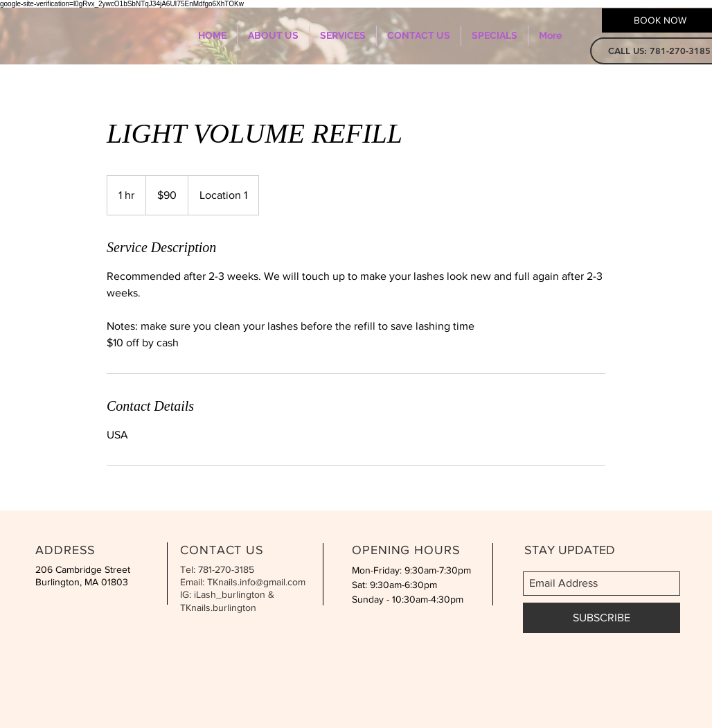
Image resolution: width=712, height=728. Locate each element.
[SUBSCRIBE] (602, 618)
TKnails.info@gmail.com (256, 582)
